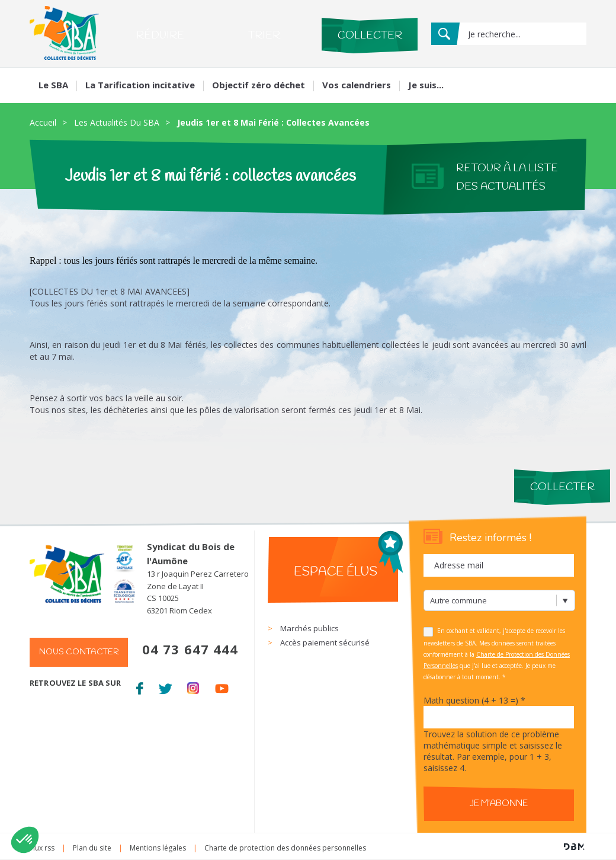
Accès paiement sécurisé (325, 642)
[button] (25, 840)
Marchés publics (309, 628)
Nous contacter (79, 652)
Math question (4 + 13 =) (474, 700)
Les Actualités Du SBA (117, 122)
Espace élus (336, 572)
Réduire (160, 36)
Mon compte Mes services (532, 83)
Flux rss (42, 848)
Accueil (43, 122)
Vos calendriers (357, 85)
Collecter (370, 36)
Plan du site (92, 848)
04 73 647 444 (190, 649)
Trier (264, 36)
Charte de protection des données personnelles (285, 848)
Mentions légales (158, 848)
